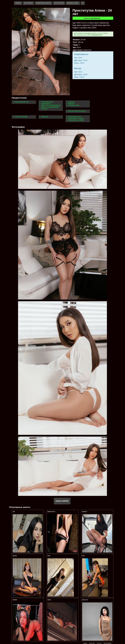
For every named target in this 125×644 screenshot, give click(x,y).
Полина (49, 600)
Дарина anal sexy (51, 512)
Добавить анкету (73, 3)
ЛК (83, 3)
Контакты (99, 643)
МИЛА (83, 556)
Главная (18, 3)
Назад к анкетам (62, 501)
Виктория (15, 600)
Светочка (15, 556)
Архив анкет (92, 643)
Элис (14, 512)
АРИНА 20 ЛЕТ (85, 600)
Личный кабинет (108, 643)
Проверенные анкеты (43, 3)
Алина (49, 556)
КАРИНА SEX (85, 512)
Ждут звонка (28, 3)
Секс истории (59, 3)
